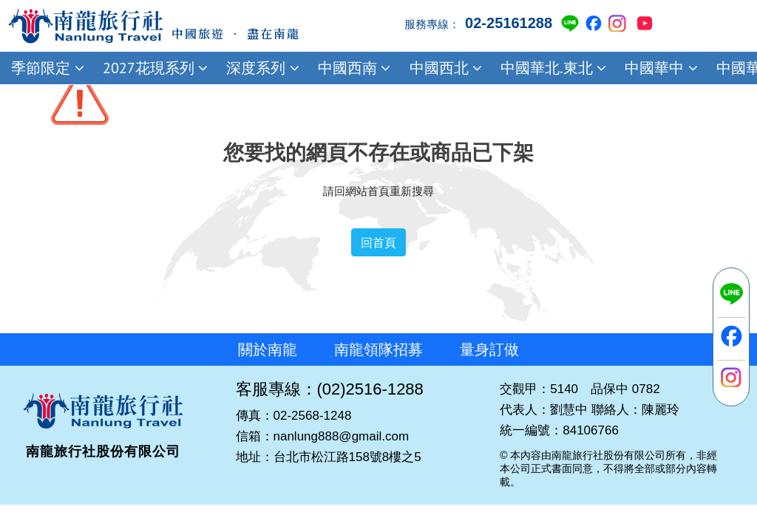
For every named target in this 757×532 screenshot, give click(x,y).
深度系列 (261, 68)
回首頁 (378, 242)
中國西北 (444, 68)
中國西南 (353, 68)
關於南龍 (268, 349)
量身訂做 (489, 349)
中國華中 (659, 68)
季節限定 (46, 68)
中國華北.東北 (551, 68)
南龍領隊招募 (378, 349)
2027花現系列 (153, 68)
